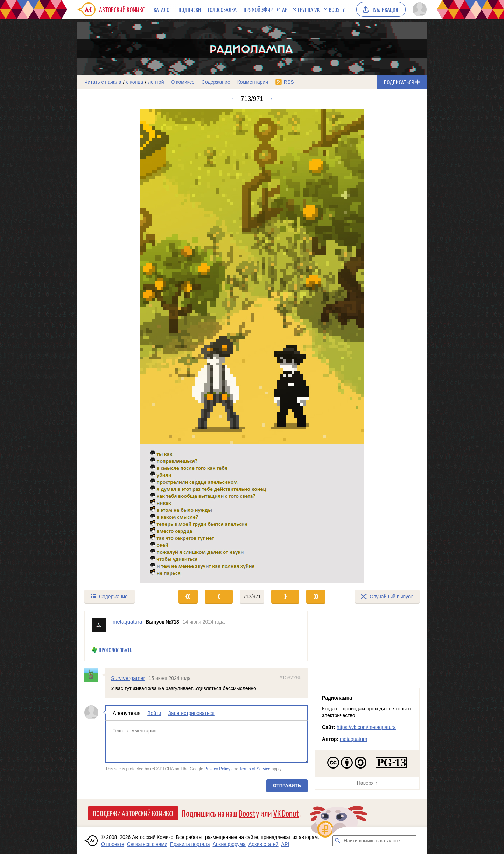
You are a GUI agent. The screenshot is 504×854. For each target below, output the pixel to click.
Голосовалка (222, 9)
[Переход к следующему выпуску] (252, 346)
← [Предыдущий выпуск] (234, 99)
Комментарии (253, 82)
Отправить (287, 786)
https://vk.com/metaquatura (366, 727)
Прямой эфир (258, 9)
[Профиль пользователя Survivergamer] (94, 675)
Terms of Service (255, 769)
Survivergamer (128, 678)
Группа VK (309, 9)
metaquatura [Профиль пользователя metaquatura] (127, 622)
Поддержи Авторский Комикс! (133, 813)
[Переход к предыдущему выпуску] (121, 346)
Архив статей (264, 844)
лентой (156, 82)
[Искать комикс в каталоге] (338, 841)
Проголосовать (115, 650)
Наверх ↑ (367, 783)
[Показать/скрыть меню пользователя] (418, 9)
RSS (289, 82)
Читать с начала (103, 82)
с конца (135, 82)
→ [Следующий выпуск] (270, 99)
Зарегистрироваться (191, 713)
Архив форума (229, 844)
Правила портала (190, 844)
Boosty (337, 9)
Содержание (216, 82)
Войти (154, 713)
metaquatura (354, 739)
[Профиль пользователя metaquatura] (99, 625)
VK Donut (286, 813)
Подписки (190, 9)
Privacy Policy (217, 769)
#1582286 (290, 677)
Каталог (163, 9)
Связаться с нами (147, 844)
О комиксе (183, 82)
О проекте (113, 844)
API (285, 9)
